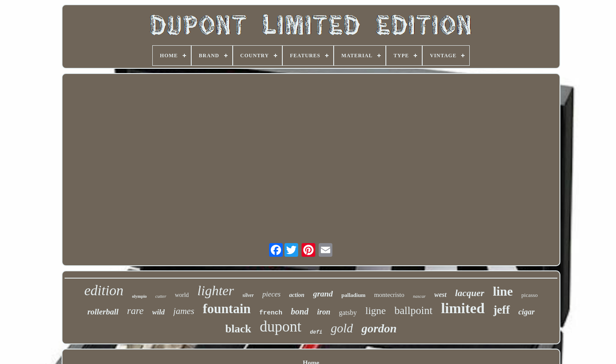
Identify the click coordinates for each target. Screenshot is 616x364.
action (297, 295)
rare (135, 311)
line (503, 291)
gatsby (348, 313)
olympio (139, 296)
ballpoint (413, 310)
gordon (379, 328)
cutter (161, 296)
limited (463, 308)
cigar (527, 312)
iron (324, 312)
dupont (280, 327)
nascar (419, 296)
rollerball (103, 312)
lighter (215, 291)
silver (248, 295)
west (440, 295)
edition (104, 291)
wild (158, 312)
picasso (530, 295)
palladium (353, 295)
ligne (376, 311)
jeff (502, 310)
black (238, 329)
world (182, 295)
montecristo (389, 295)
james (184, 311)
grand (323, 294)
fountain (227, 309)
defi (316, 332)
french (271, 313)
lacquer (470, 293)
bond (300, 311)
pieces (271, 294)
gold (342, 328)
